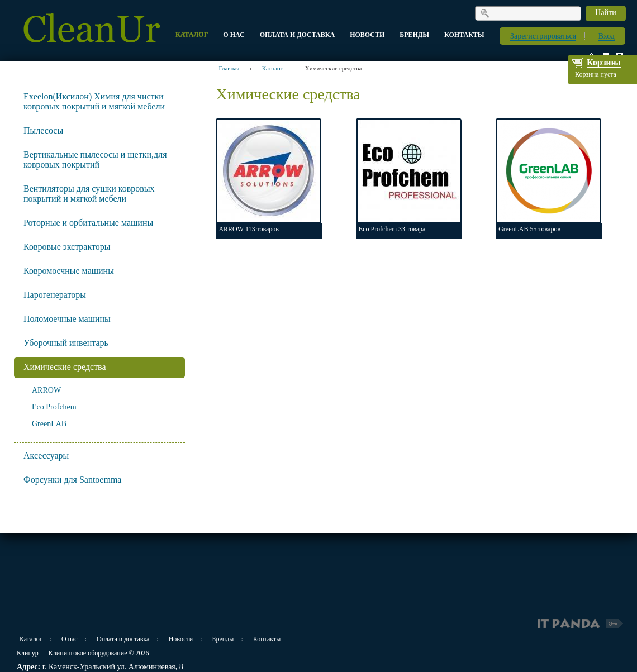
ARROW (46, 390)
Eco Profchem (54, 407)
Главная (229, 68)
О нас (70, 639)
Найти (605, 13)
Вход (607, 36)
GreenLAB (49, 424)
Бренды (223, 639)
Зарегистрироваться (543, 36)
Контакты (267, 639)
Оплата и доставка (123, 639)
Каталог (273, 68)
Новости (181, 639)
